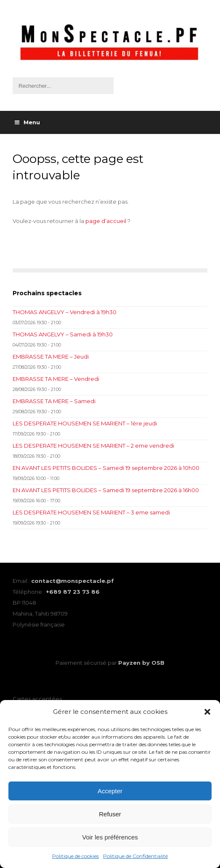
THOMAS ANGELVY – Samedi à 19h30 (63, 334)
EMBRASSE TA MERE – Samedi (54, 401)
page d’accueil (106, 221)
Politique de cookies (76, 856)
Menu (27, 122)
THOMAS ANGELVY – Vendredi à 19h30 (65, 312)
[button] (207, 712)
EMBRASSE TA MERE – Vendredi (56, 379)
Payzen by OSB (141, 663)
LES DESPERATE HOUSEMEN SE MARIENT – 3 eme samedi (91, 512)
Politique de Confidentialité (135, 856)
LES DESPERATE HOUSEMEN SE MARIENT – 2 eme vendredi (93, 446)
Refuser (110, 814)
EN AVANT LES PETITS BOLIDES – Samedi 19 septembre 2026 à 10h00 (106, 468)
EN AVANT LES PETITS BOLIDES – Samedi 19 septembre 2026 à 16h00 (106, 490)
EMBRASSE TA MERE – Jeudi (51, 357)
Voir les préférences (110, 837)
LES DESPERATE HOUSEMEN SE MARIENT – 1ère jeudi (85, 423)
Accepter (110, 791)
